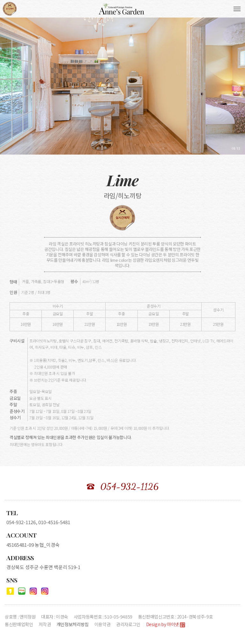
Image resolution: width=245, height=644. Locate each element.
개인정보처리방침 (73, 624)
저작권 (45, 624)
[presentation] (6, 86)
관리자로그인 (128, 624)
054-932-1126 (129, 487)
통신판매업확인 (19, 624)
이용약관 (103, 624)
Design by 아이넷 (166, 625)
